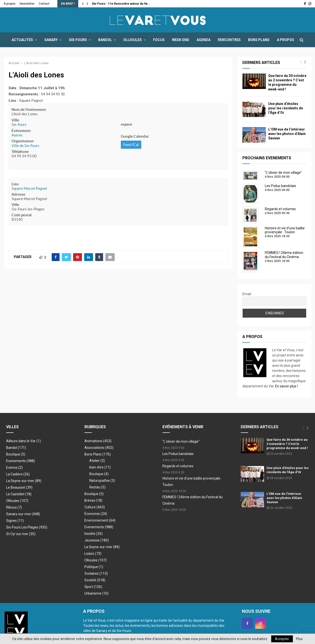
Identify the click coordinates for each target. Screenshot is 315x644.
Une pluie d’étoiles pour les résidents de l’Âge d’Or (286, 108)
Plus (299, 639)
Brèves (93, 500)
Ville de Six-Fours (25, 146)
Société (95, 580)
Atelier (97, 461)
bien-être (100, 467)
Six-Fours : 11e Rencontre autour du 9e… (121, 4)
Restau (97, 487)
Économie (96, 514)
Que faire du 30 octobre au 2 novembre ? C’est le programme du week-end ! (287, 444)
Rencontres (229, 40)
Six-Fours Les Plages (27, 527)
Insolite (94, 534)
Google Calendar (135, 136)
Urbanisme (96, 593)
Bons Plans (259, 40)
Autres (17, 135)
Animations (98, 441)
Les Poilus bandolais (178, 454)
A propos (10, 4)
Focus (159, 40)
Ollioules (133, 40)
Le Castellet (19, 494)
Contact (44, 4)
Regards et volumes (178, 466)
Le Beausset (19, 487)
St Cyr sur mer (21, 534)
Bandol (105, 40)
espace (126, 124)
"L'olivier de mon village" (181, 441)
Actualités (22, 40)
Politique (94, 567)
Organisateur (23, 141)
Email (247, 294)
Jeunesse (97, 540)
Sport (93, 587)
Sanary (51, 40)
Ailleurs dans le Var (24, 441)
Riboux (14, 507)
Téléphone (20, 152)
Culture (95, 507)
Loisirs (93, 554)
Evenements (21, 461)
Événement (21, 131)
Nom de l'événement (29, 110)
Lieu (15, 184)
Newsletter (27, 4)
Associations (99, 448)
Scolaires (96, 573)
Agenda (204, 40)
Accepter (282, 639)
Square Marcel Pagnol (29, 188)
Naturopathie (102, 481)
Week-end (181, 40)
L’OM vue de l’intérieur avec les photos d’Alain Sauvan (287, 134)
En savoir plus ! (286, 386)
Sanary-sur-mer (23, 514)
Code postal (22, 215)
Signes (15, 521)
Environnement (100, 520)
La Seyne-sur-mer (24, 481)
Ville (15, 120)
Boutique (16, 454)
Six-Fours (78, 40)
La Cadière (18, 474)
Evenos (14, 468)
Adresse (18, 194)
